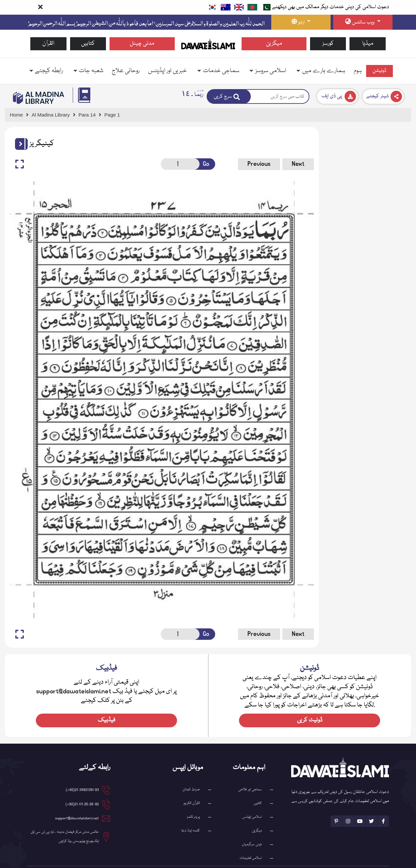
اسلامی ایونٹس (252, 800)
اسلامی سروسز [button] (271, 71)
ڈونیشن (379, 71)
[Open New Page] (173, 164)
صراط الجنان (191, 773)
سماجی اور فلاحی (250, 773)
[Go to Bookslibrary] (39, 98)
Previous (247, 164)
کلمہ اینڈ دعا (191, 814)
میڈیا (368, 44)
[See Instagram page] (348, 804)
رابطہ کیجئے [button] (49, 71)
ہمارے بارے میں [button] (324, 71)
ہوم (358, 71)
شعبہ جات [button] (91, 71)
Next (286, 164)
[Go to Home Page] (208, 43)
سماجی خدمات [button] (221, 71)
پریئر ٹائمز (193, 800)
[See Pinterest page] (336, 804)
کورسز (328, 44)
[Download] (338, 96)
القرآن (48, 44)
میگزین (274, 44)
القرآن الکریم (192, 787)
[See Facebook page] (383, 804)
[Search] (229, 96)
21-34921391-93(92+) (82, 773)
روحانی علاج (126, 71)
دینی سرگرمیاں (252, 828)
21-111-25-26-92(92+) (82, 788)
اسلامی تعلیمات (251, 841)
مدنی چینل (142, 44)
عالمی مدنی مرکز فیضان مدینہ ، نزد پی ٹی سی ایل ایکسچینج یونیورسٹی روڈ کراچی (65, 820)
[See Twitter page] (371, 804)
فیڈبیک (107, 704)
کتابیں (88, 44)
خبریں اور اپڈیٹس (167, 71)
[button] (19, 144)
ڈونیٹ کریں (310, 704)
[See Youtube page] (360, 804)
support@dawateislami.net (77, 802)
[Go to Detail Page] (90, 115)
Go (199, 164)
